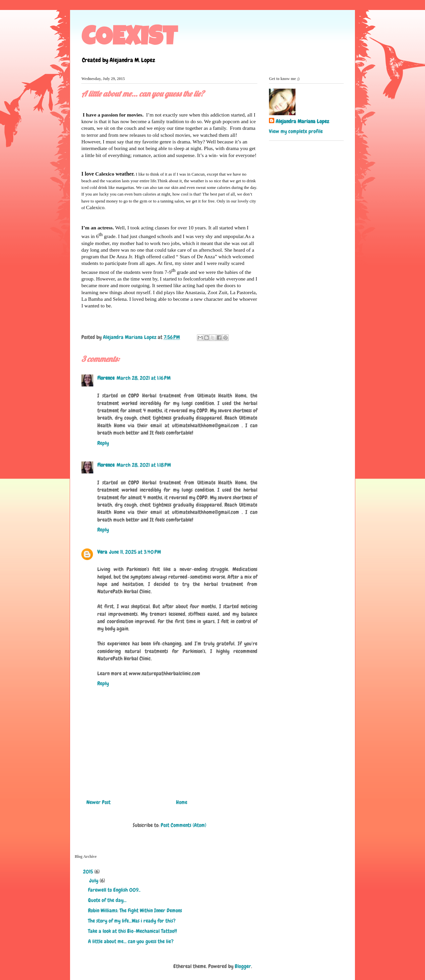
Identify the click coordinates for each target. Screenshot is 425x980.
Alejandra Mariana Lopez (302, 121)
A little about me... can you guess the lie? (131, 941)
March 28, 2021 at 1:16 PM (144, 378)
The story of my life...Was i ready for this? (132, 921)
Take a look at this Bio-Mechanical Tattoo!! (132, 931)
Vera (102, 552)
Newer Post (98, 802)
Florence (106, 378)
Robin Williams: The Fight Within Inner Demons (135, 910)
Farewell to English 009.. (114, 890)
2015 (89, 872)
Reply (103, 443)
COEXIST (129, 40)
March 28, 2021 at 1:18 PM (144, 465)
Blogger (243, 966)
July (94, 881)
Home (182, 802)
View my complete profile (296, 131)
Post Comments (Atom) (183, 825)
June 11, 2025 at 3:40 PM (135, 552)
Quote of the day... (107, 900)
